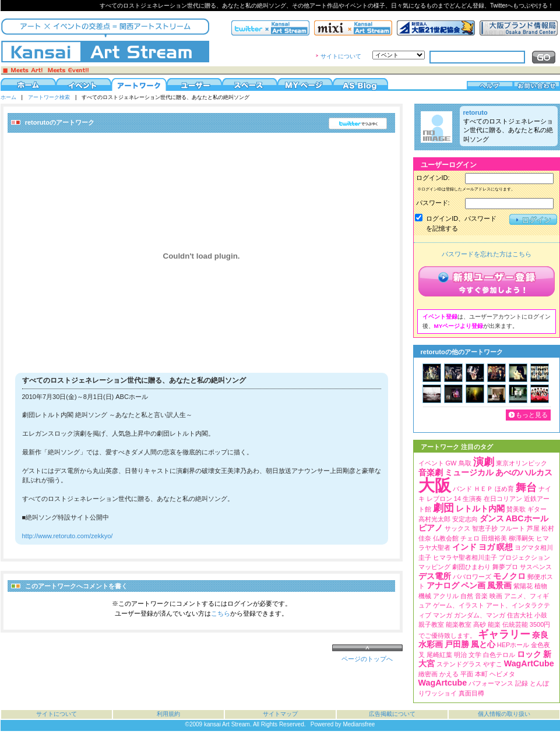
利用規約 (168, 714)
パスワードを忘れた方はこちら (487, 254)
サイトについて (341, 56)
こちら (221, 613)
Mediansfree (359, 724)
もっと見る (532, 415)
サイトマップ (280, 714)
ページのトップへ (367, 659)
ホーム (8, 97)
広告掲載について (392, 714)
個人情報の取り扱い (504, 714)
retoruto (476, 112)
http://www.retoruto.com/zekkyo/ (68, 536)
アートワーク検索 (49, 97)
